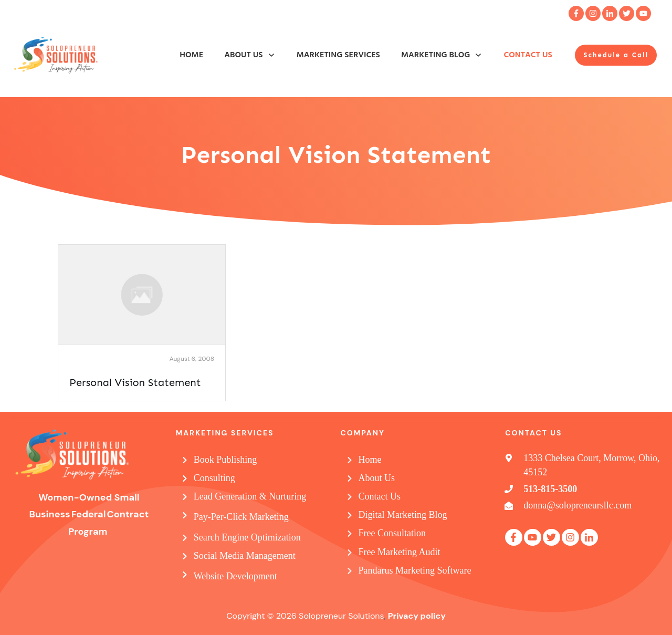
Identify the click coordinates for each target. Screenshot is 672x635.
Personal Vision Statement (135, 382)
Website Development (235, 576)
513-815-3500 (550, 489)
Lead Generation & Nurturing (250, 496)
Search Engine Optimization (247, 537)
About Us (377, 478)
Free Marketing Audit (400, 552)
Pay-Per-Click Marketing (241, 517)
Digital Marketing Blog (403, 515)
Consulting (214, 478)
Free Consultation (392, 533)
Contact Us (380, 496)
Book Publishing (225, 460)
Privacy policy (417, 616)
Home (370, 460)
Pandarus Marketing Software (415, 570)
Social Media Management (245, 556)
